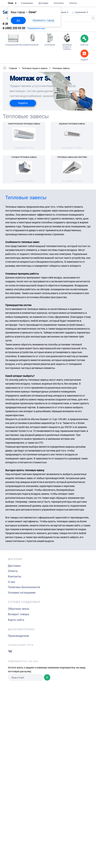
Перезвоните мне (36, 28)
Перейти (23, 103)
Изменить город (43, 20)
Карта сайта (16, 620)
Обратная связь (19, 609)
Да (18, 20)
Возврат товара (19, 614)
